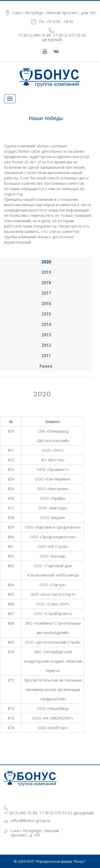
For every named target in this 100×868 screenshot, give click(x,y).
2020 (46, 262)
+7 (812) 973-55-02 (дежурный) (64, 37)
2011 (46, 356)
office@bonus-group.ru (31, 821)
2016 (46, 304)
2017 (46, 293)
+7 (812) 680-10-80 (34, 35)
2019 (46, 272)
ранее (46, 366)
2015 (46, 314)
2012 (46, 345)
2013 (46, 335)
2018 (46, 283)
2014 (46, 324)
